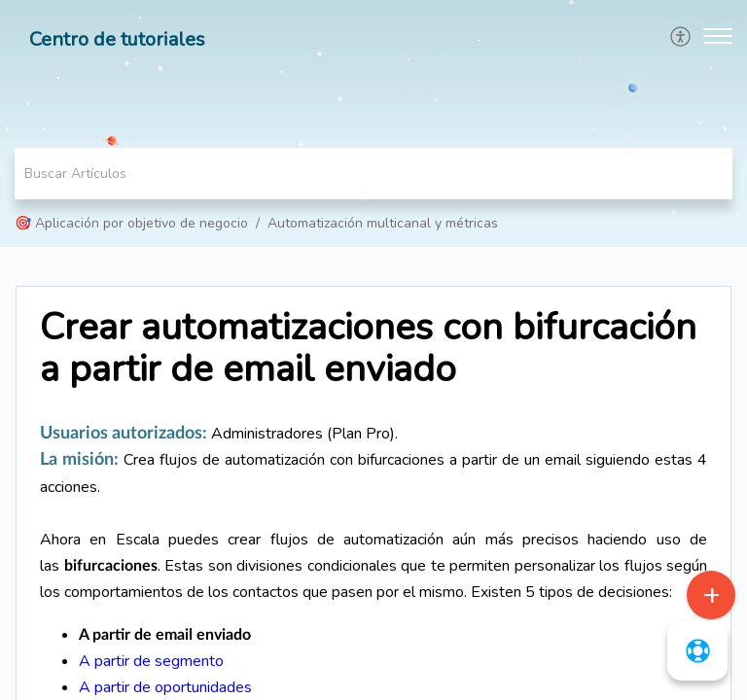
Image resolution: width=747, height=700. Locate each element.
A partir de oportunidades (165, 687)
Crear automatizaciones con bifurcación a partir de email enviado (368, 349)
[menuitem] (681, 36)
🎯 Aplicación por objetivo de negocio (131, 223)
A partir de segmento (151, 661)
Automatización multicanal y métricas (383, 223)
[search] (373, 174)
